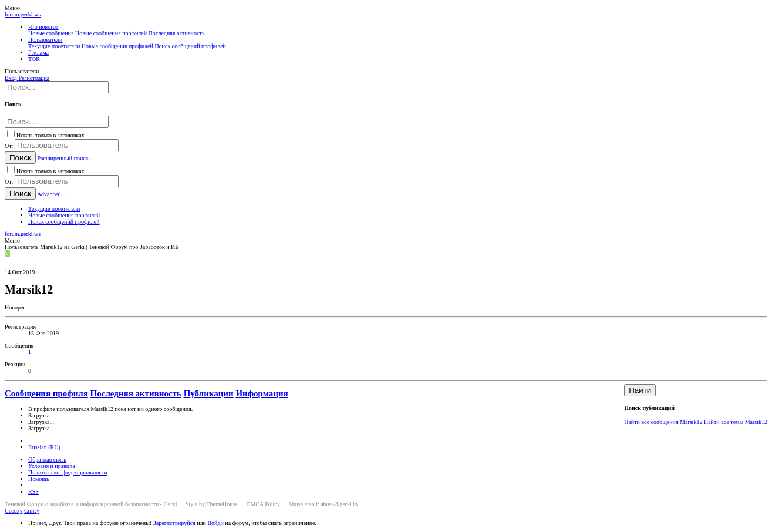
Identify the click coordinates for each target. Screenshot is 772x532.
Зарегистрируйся (174, 523)
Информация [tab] (262, 393)
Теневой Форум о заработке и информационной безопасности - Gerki (92, 504)
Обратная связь (47, 459)
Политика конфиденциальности (68, 472)
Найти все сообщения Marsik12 (663, 422)
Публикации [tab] (209, 393)
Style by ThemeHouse (212, 504)
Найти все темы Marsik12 (736, 422)
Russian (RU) (44, 447)
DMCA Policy (263, 504)
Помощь (39, 479)
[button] (12, 8)
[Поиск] (57, 87)
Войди (215, 523)
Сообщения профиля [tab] (46, 393)
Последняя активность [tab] (136, 393)
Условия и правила (52, 466)
